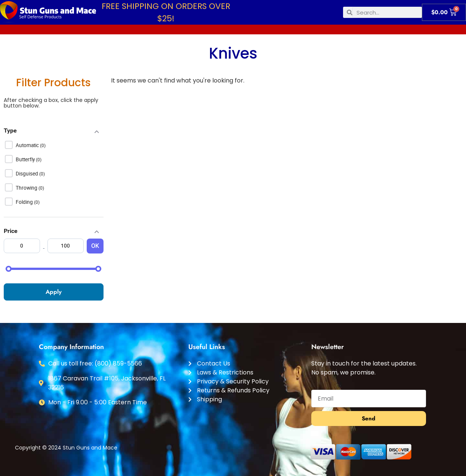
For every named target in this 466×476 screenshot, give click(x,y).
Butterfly (26, 159)
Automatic (28, 145)
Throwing (27, 188)
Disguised (27, 174)
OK (95, 246)
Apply (54, 292)
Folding (25, 202)
